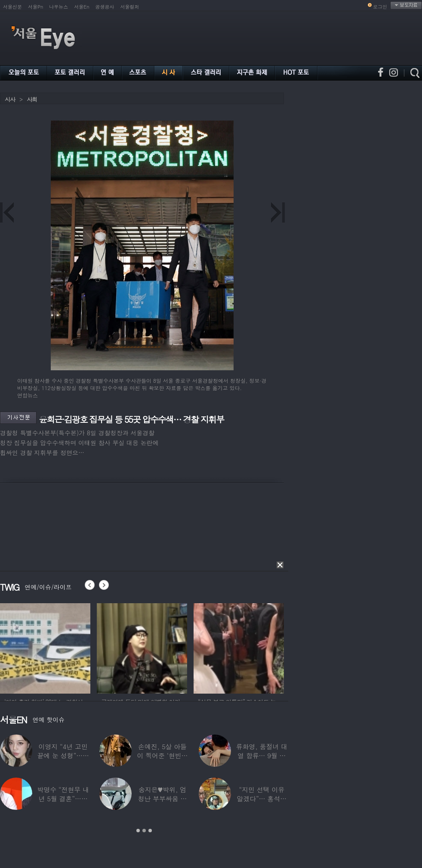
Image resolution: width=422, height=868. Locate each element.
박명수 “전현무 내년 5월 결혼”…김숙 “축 (63, 798)
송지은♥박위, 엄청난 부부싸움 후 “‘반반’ (163, 798)
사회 (32, 99)
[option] (45, 647)
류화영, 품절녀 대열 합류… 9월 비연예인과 (262, 755)
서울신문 (12, 7)
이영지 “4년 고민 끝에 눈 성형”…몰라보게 (63, 755)
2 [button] (144, 831)
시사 (10, 99)
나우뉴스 (59, 7)
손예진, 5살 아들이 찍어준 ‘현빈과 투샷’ (163, 755)
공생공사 (105, 7)
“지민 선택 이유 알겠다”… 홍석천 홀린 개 (262, 798)
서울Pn (35, 7)
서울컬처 (130, 7)
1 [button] (138, 831)
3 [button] (150, 831)
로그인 (380, 7)
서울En (82, 7)
